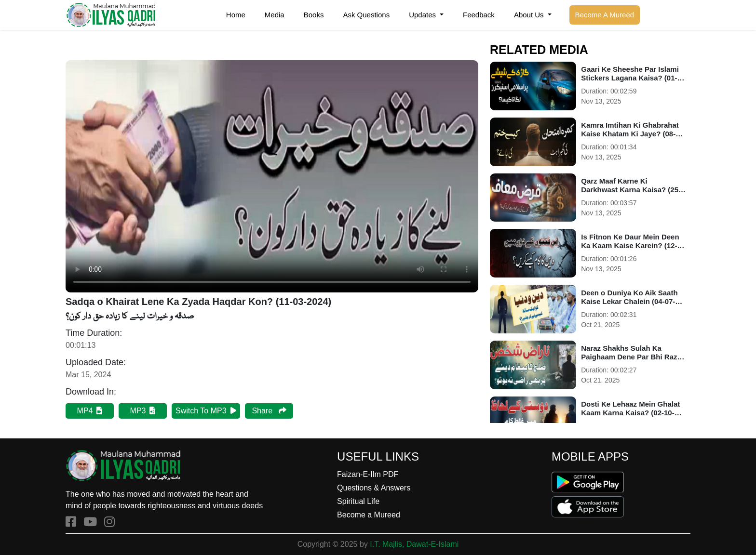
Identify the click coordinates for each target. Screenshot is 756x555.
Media (275, 15)
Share (269, 411)
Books (314, 15)
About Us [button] (530, 15)
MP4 (90, 411)
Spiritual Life (358, 501)
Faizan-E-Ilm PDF (368, 474)
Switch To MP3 (206, 411)
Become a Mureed (369, 515)
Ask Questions (366, 15)
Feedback (479, 15)
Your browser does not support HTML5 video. (272, 176)
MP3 (143, 411)
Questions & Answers (374, 488)
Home (236, 15)
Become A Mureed (605, 15)
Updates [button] (423, 15)
